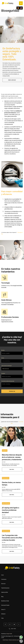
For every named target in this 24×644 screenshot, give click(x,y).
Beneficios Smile (5, 601)
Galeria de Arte (5, 592)
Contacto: (3, 374)
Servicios (3, 584)
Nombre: (3, 351)
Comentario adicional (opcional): (8, 382)
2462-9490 (13, 629)
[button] (21, 3)
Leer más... (12, 469)
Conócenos (4, 579)
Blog (2, 597)
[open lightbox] (4, 256)
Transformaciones (5, 588)
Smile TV (3, 610)
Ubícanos (3, 614)
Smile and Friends (5, 605)
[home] (8, 3)
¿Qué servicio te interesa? (6, 367)
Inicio (2, 575)
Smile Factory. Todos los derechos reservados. (12, 640)
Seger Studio (9, 634)
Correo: (3, 359)
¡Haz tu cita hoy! (12, 80)
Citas (2, 618)
